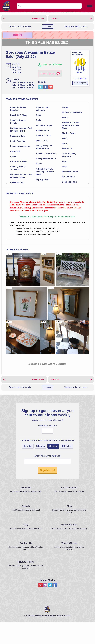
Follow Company (80, 83)
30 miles (41, 468)
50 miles (53, 468)
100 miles (66, 468)
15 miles (28, 468)
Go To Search (47, 26)
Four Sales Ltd (80, 78)
